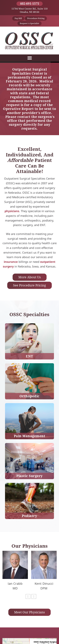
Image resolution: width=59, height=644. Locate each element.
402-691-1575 (30, 4)
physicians (12, 211)
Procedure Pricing (36, 18)
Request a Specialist (29, 23)
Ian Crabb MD (15, 586)
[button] (28, 596)
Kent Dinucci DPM (44, 586)
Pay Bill (18, 18)
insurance (11, 262)
